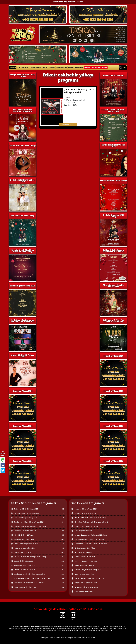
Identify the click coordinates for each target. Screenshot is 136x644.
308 (63, 561)
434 (63, 544)
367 (63, 557)
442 (63, 539)
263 (63, 574)
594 (63, 522)
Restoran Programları (76, 68)
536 (63, 526)
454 (63, 531)
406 (63, 548)
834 (63, 518)
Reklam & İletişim (101, 68)
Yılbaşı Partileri (62, 68)
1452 (62, 509)
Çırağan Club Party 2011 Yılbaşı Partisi (79, 91)
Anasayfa (13, 68)
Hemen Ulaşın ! (68, 124)
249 (63, 578)
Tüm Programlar (23, 68)
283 (63, 570)
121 (63, 583)
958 (63, 513)
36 (63, 587)
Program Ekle (89, 68)
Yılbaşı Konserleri (49, 68)
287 (63, 565)
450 (63, 535)
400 (63, 552)
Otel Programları (36, 68)
